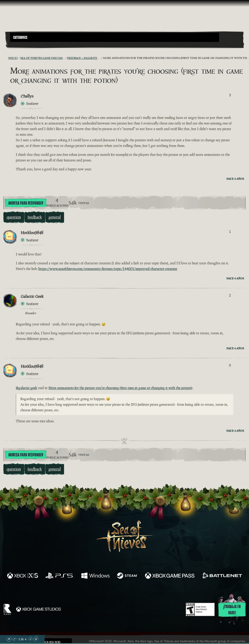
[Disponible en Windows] (95, 576)
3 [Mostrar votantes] (230, 95)
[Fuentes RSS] (6, 58)
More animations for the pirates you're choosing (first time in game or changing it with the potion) (120, 388)
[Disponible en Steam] (127, 576)
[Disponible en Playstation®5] (60, 576)
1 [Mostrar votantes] (230, 232)
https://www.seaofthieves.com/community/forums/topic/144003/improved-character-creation (108, 269)
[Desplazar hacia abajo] (31, 639)
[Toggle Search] (19, 44)
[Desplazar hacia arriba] (14, 639)
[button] (115, 37)
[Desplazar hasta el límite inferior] (36, 639)
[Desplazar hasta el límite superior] (9, 639)
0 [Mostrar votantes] (230, 365)
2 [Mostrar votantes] (230, 295)
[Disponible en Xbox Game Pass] (170, 576)
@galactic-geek (26, 388)
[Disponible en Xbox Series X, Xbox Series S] (23, 576)
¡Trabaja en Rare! (232, 610)
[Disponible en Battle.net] (222, 576)
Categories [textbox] (20, 38)
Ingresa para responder (26, 203)
